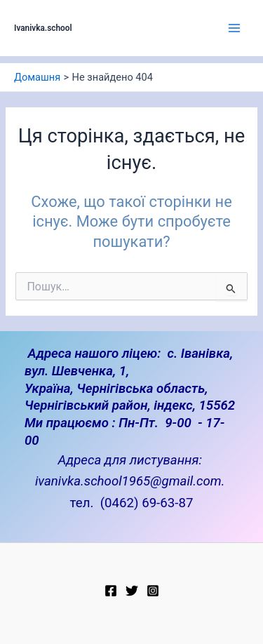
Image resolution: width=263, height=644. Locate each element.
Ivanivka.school (43, 28)
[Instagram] (153, 591)
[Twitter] (132, 591)
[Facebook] (111, 591)
